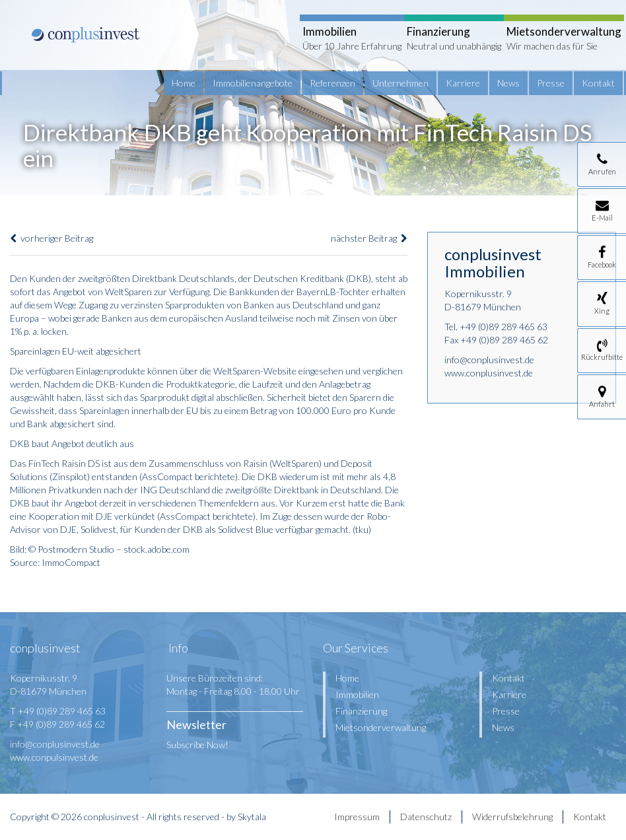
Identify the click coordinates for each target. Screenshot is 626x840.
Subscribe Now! (197, 745)
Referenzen (332, 83)
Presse (551, 83)
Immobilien (357, 694)
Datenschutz (426, 817)
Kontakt (598, 83)
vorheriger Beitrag (52, 238)
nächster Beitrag (369, 238)
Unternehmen (400, 83)
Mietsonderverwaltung (381, 727)
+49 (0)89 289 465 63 (504, 327)
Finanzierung (361, 711)
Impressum (357, 817)
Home (184, 83)
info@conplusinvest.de (489, 360)
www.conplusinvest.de (489, 373)
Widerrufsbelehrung (512, 817)
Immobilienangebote (253, 83)
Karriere (463, 83)
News (508, 83)
